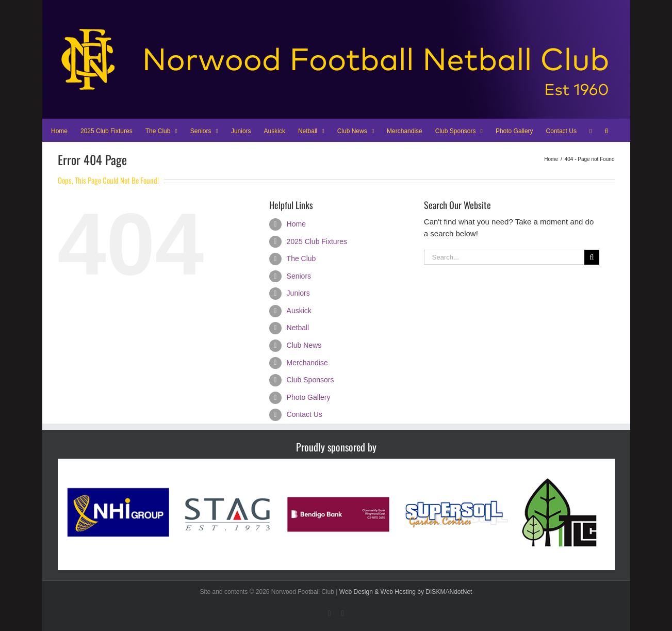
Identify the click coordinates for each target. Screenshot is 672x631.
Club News (304, 345)
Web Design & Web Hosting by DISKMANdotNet (406, 592)
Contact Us (305, 414)
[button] (606, 130)
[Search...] (504, 257)
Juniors (298, 293)
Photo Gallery (309, 397)
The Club (301, 258)
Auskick (299, 311)
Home (296, 224)
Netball (298, 328)
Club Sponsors (310, 380)
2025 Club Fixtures (317, 241)
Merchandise (307, 363)
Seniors (299, 276)
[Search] (592, 257)
